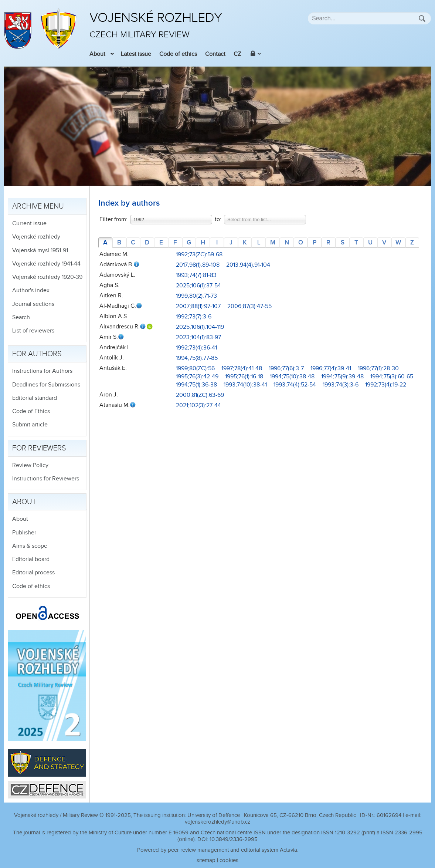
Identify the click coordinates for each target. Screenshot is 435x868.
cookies (229, 860)
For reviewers (39, 448)
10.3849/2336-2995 (234, 839)
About (97, 54)
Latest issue (136, 54)
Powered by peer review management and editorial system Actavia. (218, 850)
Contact (215, 54)
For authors (37, 354)
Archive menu (38, 206)
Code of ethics (178, 54)
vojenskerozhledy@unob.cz (217, 822)
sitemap (206, 860)
